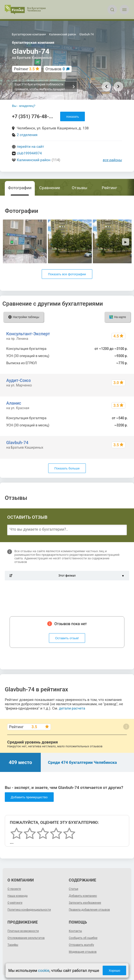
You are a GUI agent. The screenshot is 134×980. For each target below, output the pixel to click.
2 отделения (27, 135)
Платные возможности (23, 931)
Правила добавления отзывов (89, 910)
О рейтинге (15, 903)
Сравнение (50, 188)
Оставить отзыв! (67, 638)
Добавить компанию (83, 896)
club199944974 (29, 153)
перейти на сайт (30, 147)
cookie (44, 971)
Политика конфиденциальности (29, 910)
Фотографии (20, 188)
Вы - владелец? (24, 106)
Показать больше (67, 468)
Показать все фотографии (67, 274)
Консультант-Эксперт (28, 334)
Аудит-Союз (18, 380)
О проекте (14, 889)
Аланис (14, 403)
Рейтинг (109, 188)
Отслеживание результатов (26, 938)
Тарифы (13, 945)
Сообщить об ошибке (83, 938)
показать (73, 117)
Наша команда (17, 896)
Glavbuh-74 (17, 443)
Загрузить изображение (85, 903)
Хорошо (114, 971)
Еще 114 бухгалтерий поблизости (45, 87)
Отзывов (55, 69)
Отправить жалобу (81, 945)
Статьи (73, 889)
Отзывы (80, 188)
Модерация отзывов (83, 952)
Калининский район (34, 160)
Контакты (75, 931)
